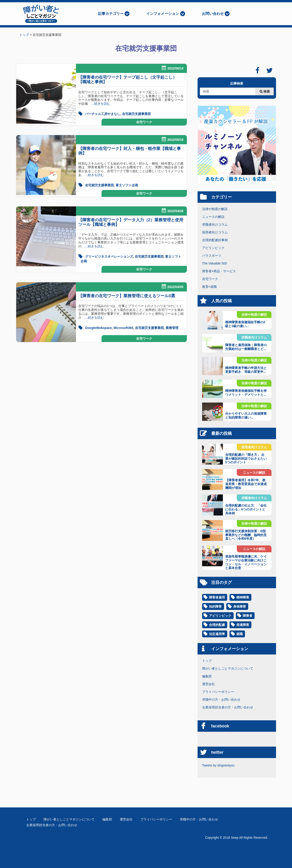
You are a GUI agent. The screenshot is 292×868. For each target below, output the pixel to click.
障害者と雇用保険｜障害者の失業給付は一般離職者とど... (246, 347)
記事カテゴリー (111, 14)
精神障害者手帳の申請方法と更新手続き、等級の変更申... (246, 370)
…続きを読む (99, 104)
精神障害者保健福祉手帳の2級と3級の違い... (245, 324)
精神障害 (243, 597)
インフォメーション (163, 14)
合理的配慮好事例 (215, 240)
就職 (240, 634)
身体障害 (240, 606)
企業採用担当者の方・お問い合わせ (228, 707)
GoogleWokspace (98, 328)
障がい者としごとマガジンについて (228, 668)
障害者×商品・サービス (219, 271)
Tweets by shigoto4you (218, 765)
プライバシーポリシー (218, 692)
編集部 (207, 676)
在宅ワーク (144, 122)
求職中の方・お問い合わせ (221, 700)
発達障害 (243, 625)
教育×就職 (209, 287)
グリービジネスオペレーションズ (109, 256)
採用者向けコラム (215, 232)
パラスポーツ (212, 256)
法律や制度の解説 (215, 209)
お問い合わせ (213, 14)
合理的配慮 (217, 625)
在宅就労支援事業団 (136, 114)
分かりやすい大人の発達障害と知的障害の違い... (246, 415)
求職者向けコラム (215, 224)
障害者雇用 (217, 597)
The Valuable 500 (215, 263)
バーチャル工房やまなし (103, 114)
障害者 (248, 616)
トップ (207, 661)
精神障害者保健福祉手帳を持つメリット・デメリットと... (246, 393)
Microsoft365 (123, 328)
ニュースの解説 (213, 217)
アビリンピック (213, 248)
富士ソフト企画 (127, 185)
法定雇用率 (217, 634)
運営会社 (209, 684)
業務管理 (172, 328)
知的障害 (215, 606)
